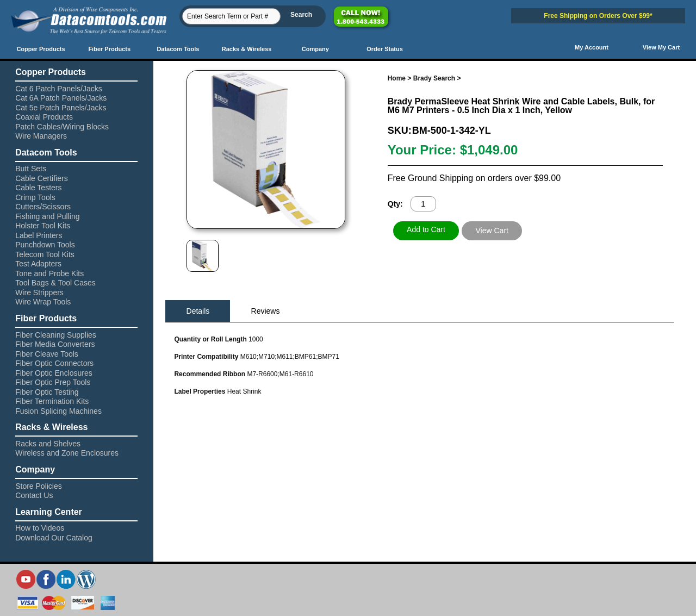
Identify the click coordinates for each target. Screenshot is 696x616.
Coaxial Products (44, 117)
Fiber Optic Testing (47, 392)
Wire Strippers (39, 293)
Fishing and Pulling (47, 216)
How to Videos (40, 528)
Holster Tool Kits (43, 226)
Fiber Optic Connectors (54, 363)
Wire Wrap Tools (43, 302)
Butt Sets (31, 169)
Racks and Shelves (48, 444)
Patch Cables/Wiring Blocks (62, 127)
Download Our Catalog (54, 538)
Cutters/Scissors (43, 207)
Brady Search (434, 78)
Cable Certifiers (41, 178)
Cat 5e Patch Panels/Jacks (61, 108)
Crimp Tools (35, 197)
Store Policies (39, 486)
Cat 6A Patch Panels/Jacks (61, 98)
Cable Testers (38, 188)
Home (397, 78)
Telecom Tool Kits (45, 254)
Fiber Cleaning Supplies (56, 335)
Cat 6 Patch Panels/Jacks (59, 89)
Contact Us (34, 495)
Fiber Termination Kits (52, 401)
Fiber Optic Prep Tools (53, 382)
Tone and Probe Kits (49, 273)
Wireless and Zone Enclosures (67, 453)
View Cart (492, 231)
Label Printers (39, 235)
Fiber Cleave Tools (47, 354)
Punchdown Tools (45, 245)
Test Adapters (38, 264)
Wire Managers (41, 136)
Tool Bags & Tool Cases (55, 283)
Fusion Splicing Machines (58, 411)
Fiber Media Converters (55, 344)
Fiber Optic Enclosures (54, 373)
